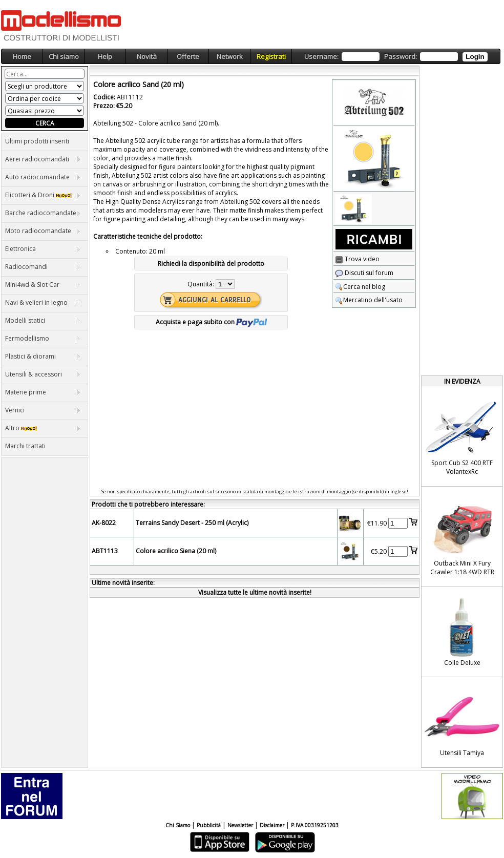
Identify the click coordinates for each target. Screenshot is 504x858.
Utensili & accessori (43, 374)
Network (230, 56)
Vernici (43, 410)
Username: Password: (396, 57)
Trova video (357, 259)
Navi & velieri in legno (43, 302)
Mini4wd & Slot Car (43, 285)
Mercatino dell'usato (369, 300)
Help (105, 56)
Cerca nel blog (360, 287)
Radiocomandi (43, 267)
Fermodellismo (43, 338)
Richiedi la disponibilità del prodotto (211, 264)
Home (22, 56)
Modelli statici (43, 320)
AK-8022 (104, 523)
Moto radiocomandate (43, 231)
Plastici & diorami (43, 356)
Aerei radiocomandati (43, 159)
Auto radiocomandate (43, 177)
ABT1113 (105, 551)
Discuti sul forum (364, 273)
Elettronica (43, 249)
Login (475, 57)
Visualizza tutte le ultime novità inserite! (255, 592)
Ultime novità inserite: (123, 583)
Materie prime (43, 392)
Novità (147, 56)
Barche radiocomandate (43, 213)
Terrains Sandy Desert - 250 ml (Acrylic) (192, 523)
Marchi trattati (25, 446)
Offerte (188, 56)
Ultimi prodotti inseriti (37, 141)
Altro (43, 428)
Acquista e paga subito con (211, 322)
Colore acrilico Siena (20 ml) (176, 551)
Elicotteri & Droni (43, 195)
